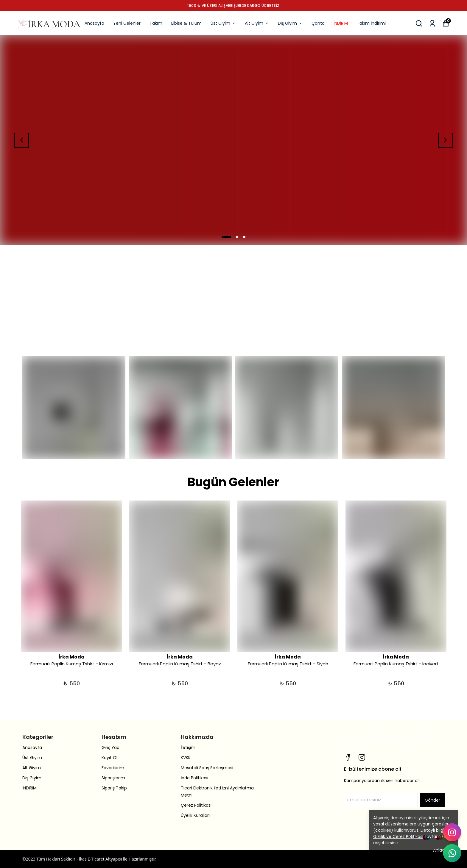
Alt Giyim (257, 23)
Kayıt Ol (109, 758)
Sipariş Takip (114, 788)
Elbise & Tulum (186, 23)
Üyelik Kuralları (195, 815)
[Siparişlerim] (432, 23)
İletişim (188, 747)
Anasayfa (94, 23)
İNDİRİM (341, 23)
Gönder (432, 800)
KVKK (186, 758)
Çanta (318, 23)
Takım (156, 23)
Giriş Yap (110, 747)
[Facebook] (348, 757)
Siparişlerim (113, 778)
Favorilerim (113, 768)
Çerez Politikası (196, 805)
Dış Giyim (290, 23)
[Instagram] (362, 757)
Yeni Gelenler (127, 23)
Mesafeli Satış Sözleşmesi (207, 768)
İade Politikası (194, 778)
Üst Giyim (223, 23)
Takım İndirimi (371, 23)
